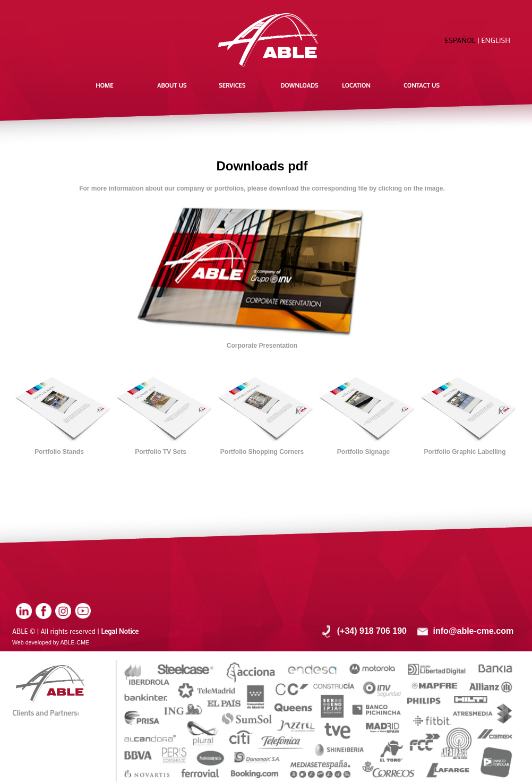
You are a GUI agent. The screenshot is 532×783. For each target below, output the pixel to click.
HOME (104, 85)
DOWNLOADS (299, 85)
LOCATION (356, 85)
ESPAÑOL (460, 40)
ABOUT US (172, 85)
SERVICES (232, 85)
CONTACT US (422, 85)
